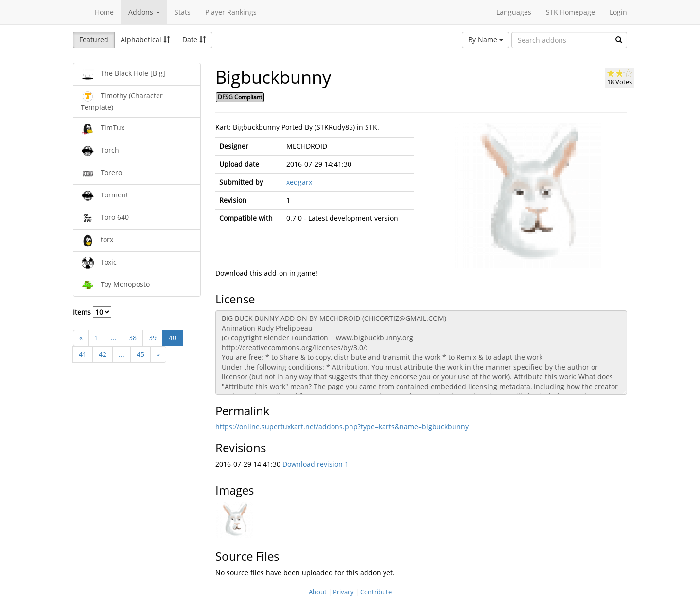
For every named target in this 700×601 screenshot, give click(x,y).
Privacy (343, 592)
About (318, 592)
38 (133, 338)
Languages (514, 12)
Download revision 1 (315, 464)
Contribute (376, 592)
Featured (94, 40)
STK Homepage (570, 12)
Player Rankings (231, 12)
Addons (144, 12)
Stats (183, 12)
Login (618, 12)
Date (194, 40)
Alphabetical (145, 40)
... (114, 338)
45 (140, 354)
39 (153, 338)
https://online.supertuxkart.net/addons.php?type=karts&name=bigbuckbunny (342, 427)
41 (83, 354)
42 (103, 354)
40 (173, 338)
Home (104, 12)
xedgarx (299, 182)
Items (92, 312)
